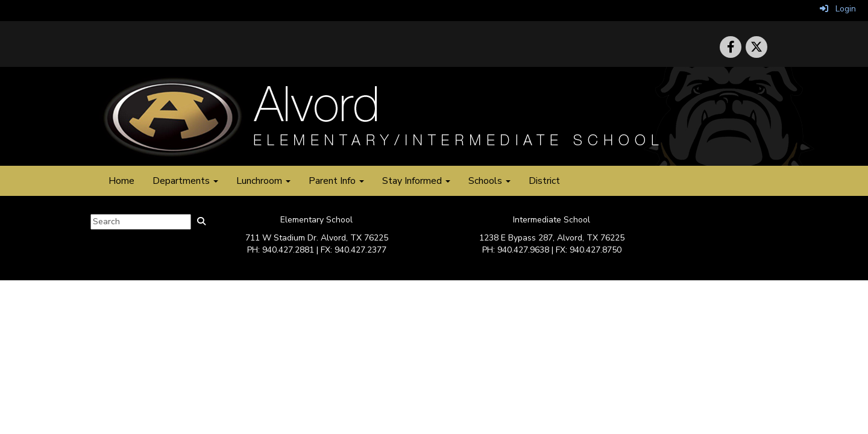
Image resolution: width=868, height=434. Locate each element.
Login (838, 9)
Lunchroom (263, 181)
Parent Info (336, 181)
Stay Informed (416, 181)
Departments (185, 181)
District (544, 181)
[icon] (756, 47)
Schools (489, 181)
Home (121, 181)
